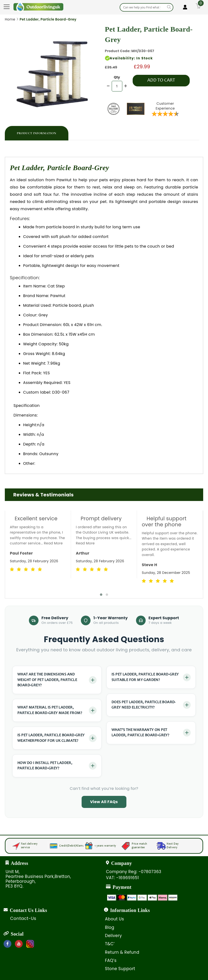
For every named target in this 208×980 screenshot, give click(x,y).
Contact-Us (23, 918)
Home (10, 19)
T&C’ (110, 944)
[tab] (37, 133)
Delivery (113, 936)
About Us (114, 919)
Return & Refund (122, 952)
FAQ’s (111, 960)
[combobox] (146, 7)
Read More (53, 543)
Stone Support (120, 969)
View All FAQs (104, 802)
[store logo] (39, 6)
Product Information (36, 133)
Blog (110, 927)
